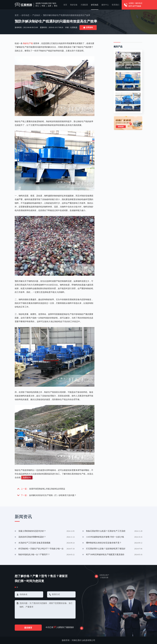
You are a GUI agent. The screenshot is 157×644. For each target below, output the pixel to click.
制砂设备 (74, 5)
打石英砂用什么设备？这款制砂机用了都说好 (106, 549)
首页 (65, 5)
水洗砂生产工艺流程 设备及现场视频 (34, 543)
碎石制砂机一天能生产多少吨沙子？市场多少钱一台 (41, 549)
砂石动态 (95, 5)
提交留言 (28, 628)
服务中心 (105, 5)
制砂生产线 (28, 43)
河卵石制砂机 (128, 88)
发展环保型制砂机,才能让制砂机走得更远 (47, 489)
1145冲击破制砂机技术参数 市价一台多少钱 (105, 537)
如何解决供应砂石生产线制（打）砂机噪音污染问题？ (53, 495)
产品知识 (36, 15)
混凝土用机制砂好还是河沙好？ (32, 531)
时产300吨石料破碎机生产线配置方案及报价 (105, 554)
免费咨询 (27, 478)
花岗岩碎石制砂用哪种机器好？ (32, 537)
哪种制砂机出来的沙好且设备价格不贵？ (104, 543)
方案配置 (84, 5)
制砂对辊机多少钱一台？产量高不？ (34, 554)
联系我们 (116, 5)
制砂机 (128, 68)
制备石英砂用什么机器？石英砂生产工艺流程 (106, 531)
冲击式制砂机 (128, 109)
